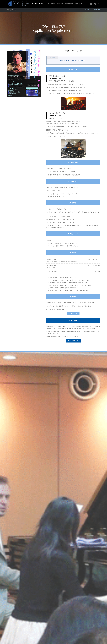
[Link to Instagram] (95, 4)
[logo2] (20, 4)
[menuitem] (28, 4)
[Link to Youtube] (91, 4)
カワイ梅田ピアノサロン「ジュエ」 (62, 81)
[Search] (85, 4)
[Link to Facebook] (98, 4)
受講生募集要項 (12, 10)
